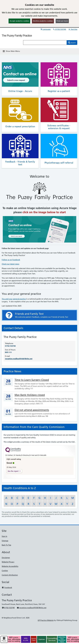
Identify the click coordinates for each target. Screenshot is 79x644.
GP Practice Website (46, 620)
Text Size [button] (73, 29)
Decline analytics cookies (43, 21)
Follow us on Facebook (11, 260)
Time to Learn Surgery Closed (32, 380)
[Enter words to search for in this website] (45, 43)
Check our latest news (10, 264)
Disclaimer (6, 558)
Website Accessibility (10, 566)
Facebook (7, 588)
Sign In (4, 536)
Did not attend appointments (32, 410)
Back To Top (6, 545)
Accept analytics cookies (19, 21)
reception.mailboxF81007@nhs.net (19, 359)
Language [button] (45, 29)
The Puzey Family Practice (17, 36)
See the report (13, 471)
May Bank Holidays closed (30, 395)
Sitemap (5, 541)
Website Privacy (8, 562)
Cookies (5, 571)
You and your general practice (14, 299)
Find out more (62, 21)
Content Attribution (10, 575)
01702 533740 (59, 29)
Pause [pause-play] (4, 641)
